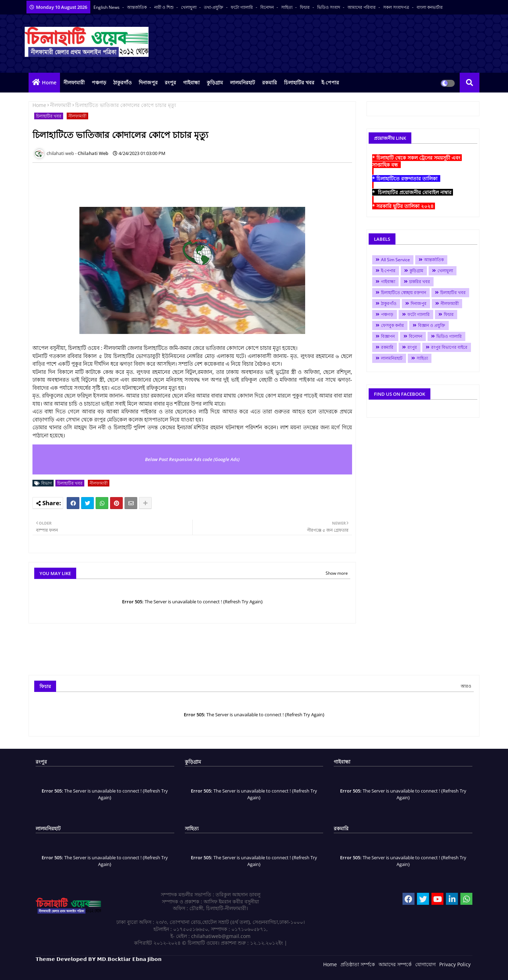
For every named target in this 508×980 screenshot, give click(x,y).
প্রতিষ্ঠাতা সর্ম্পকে (358, 964)
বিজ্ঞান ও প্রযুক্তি (432, 325)
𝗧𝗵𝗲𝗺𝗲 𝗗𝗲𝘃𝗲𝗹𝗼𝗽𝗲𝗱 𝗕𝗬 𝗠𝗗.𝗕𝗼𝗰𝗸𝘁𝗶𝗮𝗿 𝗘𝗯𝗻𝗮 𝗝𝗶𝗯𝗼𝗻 (99, 959)
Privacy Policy (455, 964)
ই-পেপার (330, 82)
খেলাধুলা (189, 7)
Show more (337, 573)
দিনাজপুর (148, 82)
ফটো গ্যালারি (242, 7)
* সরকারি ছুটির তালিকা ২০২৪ (404, 206)
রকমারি (270, 82)
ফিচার (305, 7)
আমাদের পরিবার (362, 7)
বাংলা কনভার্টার (430, 7)
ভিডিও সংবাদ (329, 7)
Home (49, 82)
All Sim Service (395, 260)
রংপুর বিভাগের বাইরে (449, 347)
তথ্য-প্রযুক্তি (214, 7)
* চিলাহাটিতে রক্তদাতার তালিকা (406, 178)
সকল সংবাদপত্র (397, 7)
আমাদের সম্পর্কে (395, 964)
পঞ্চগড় (99, 82)
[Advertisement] (161, 184)
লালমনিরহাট (243, 82)
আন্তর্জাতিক (137, 7)
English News (107, 7)
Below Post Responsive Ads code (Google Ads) (192, 459)
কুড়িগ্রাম (215, 82)
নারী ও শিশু (164, 7)
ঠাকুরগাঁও (122, 82)
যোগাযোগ (425, 964)
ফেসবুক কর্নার (392, 325)
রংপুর (170, 82)
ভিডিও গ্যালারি (449, 336)
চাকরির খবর (420, 282)
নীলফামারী (74, 82)
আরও (466, 686)
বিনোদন (268, 7)
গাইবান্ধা (191, 82)
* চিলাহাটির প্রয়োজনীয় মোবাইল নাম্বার (413, 192)
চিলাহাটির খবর (299, 82)
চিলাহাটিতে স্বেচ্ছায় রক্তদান (404, 292)
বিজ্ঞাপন (388, 336)
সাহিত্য (287, 7)
